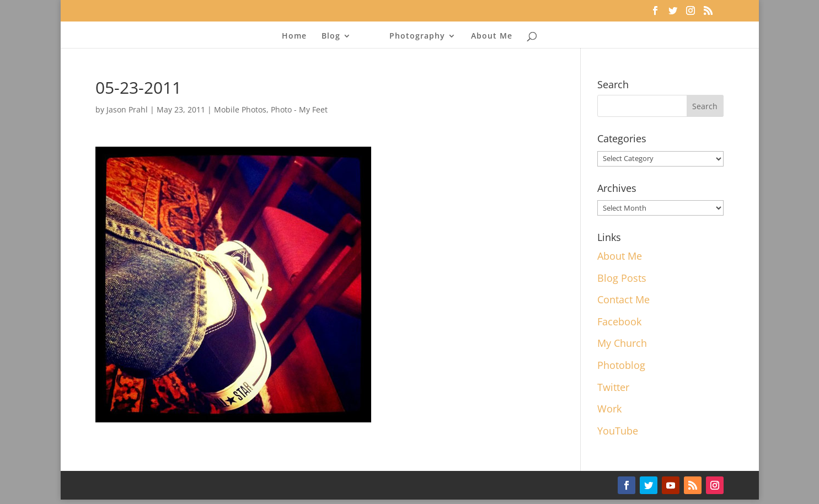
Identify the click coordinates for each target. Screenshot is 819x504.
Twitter (613, 387)
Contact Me (623, 299)
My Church (622, 343)
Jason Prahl (127, 109)
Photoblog (621, 365)
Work (609, 409)
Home (294, 36)
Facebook (619, 321)
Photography (417, 36)
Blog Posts (622, 278)
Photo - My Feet (299, 109)
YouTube (618, 431)
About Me (492, 36)
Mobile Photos (240, 109)
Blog (331, 36)
